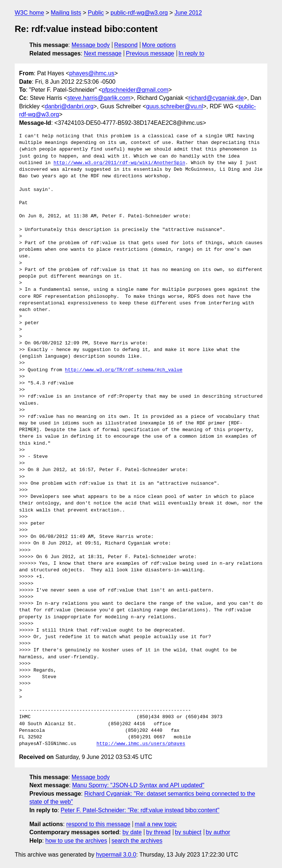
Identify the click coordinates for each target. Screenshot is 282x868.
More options (159, 45)
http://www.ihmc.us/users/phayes (141, 744)
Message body (91, 45)
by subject (188, 832)
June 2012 (188, 13)
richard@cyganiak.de (216, 98)
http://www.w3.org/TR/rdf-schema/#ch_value (124, 370)
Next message (103, 53)
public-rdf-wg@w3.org (139, 13)
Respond (126, 45)
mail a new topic (156, 824)
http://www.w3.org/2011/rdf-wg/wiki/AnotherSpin (120, 163)
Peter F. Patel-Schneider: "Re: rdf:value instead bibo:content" (140, 810)
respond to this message (98, 824)
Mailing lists (66, 13)
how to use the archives (76, 841)
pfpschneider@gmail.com (135, 90)
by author (218, 832)
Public (96, 13)
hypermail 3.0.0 (116, 855)
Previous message (150, 53)
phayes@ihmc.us (92, 73)
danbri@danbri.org (69, 106)
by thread (158, 832)
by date (132, 832)
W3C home (29, 13)
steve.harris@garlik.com (99, 98)
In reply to (191, 53)
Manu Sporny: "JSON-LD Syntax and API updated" (138, 785)
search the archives (137, 841)
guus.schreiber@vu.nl (175, 106)
